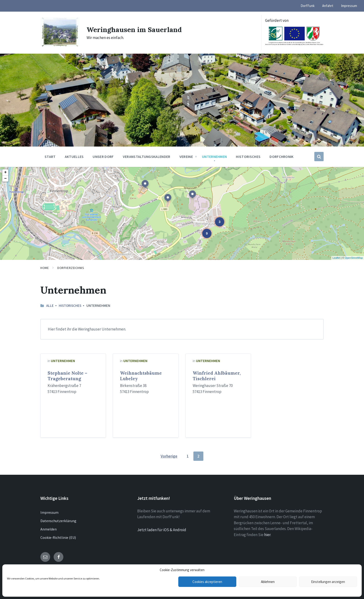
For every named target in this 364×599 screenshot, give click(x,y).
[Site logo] (60, 45)
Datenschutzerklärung (58, 521)
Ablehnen (268, 582)
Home (45, 268)
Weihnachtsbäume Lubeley (141, 376)
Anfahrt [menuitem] (328, 6)
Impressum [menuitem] (349, 6)
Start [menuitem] (50, 157)
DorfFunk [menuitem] (308, 6)
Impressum (49, 512)
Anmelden (49, 529)
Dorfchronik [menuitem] (282, 157)
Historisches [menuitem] (248, 157)
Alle (50, 306)
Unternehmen (63, 361)
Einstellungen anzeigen (328, 582)
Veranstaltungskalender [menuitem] (147, 157)
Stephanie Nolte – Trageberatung (67, 376)
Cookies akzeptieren (207, 582)
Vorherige (169, 456)
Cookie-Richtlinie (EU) (58, 537)
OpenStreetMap (354, 258)
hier (267, 535)
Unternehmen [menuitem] (214, 157)
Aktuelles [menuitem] (74, 157)
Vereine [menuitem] (186, 157)
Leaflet (336, 258)
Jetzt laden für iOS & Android (162, 530)
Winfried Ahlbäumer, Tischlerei (217, 376)
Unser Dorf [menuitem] (103, 157)
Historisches (70, 306)
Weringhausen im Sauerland (134, 29)
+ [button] (5, 172)
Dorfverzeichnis (71, 268)
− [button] (5, 179)
